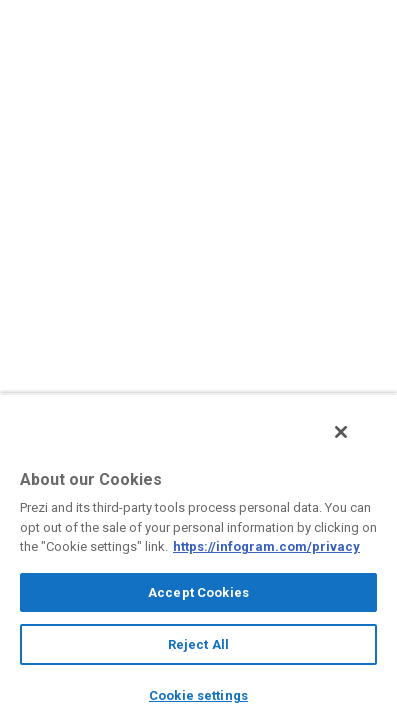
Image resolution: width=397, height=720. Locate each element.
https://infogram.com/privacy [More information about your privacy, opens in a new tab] (266, 546)
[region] (198, 562)
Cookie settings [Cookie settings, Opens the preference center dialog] (198, 695)
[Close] (355, 443)
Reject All (198, 644)
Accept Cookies (198, 592)
